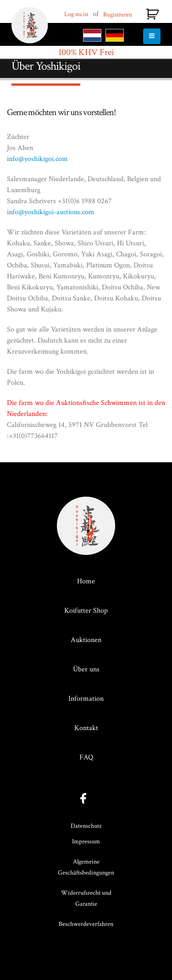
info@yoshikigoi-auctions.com (51, 212)
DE (115, 35)
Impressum (86, 842)
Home (86, 581)
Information (86, 699)
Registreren (118, 15)
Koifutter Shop (86, 611)
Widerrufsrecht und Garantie (86, 898)
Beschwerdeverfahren (86, 924)
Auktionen (86, 640)
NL (92, 35)
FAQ (86, 757)
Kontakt (86, 728)
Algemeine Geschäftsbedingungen (86, 867)
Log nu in (76, 14)
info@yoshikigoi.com (37, 159)
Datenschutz (86, 826)
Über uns (86, 669)
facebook (86, 799)
